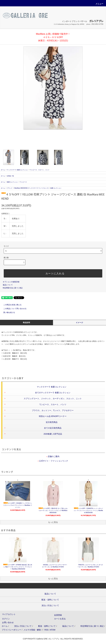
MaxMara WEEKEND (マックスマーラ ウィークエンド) (31, 188)
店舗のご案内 (53, 456)
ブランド (10, 188)
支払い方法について (23, 626)
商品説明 (27, 323)
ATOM (53, 630)
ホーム (3, 170)
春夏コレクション (12, 182)
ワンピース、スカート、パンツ (40, 170)
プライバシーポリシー (11, 630)
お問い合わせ (8, 622)
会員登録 (58, 615)
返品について (8, 285)
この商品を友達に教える (11, 305)
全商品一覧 (10, 176)
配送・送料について (47, 626)
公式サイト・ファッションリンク (53, 461)
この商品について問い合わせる (13, 309)
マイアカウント (9, 614)
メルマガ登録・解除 (32, 630)
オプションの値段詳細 (11, 282)
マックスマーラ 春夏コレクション (17, 170)
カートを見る (60, 619)
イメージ (80, 323)
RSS (46, 630)
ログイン (6, 619)
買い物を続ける (7, 312)
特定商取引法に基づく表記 (13, 288)
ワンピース (23, 182)
